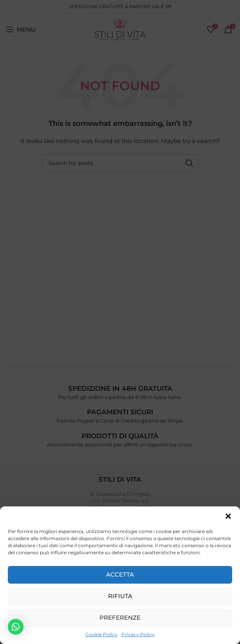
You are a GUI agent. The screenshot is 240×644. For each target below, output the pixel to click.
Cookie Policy (101, 634)
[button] (228, 516)
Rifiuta (120, 596)
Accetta (120, 574)
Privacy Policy (138, 634)
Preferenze (120, 618)
